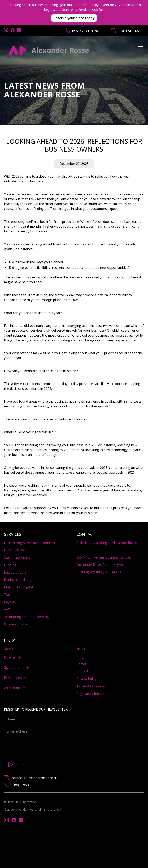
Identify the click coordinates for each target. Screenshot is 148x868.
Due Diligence (15, 550)
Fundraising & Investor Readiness (29, 543)
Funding (10, 565)
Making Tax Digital (18, 587)
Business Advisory (18, 580)
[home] (49, 51)
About (9, 649)
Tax (7, 595)
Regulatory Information (94, 694)
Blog (80, 656)
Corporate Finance (18, 557)
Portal (81, 664)
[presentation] (35, 747)
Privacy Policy (87, 679)
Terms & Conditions (91, 686)
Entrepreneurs (15, 572)
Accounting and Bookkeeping (26, 617)
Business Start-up (18, 624)
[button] (140, 51)
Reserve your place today (74, 18)
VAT (7, 610)
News (81, 649)
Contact (82, 671)
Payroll (9, 602)
